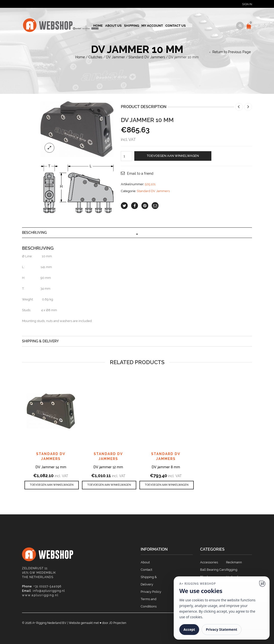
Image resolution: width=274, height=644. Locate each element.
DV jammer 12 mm (108, 467)
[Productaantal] (126, 156)
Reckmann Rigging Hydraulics (234, 570)
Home (98, 26)
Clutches (95, 57)
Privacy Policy (151, 592)
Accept (189, 629)
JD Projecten (118, 623)
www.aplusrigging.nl (40, 595)
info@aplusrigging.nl (49, 591)
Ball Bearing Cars (213, 570)
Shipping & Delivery (40, 341)
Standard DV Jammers (147, 57)
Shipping (131, 26)
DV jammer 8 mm (166, 467)
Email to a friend (140, 173)
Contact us (176, 26)
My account (152, 26)
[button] (52, 485)
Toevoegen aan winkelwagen (173, 156)
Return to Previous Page (232, 52)
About (145, 562)
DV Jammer (115, 57)
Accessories (209, 562)
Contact (146, 570)
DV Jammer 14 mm (51, 467)
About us (113, 26)
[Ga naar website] (262, 584)
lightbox (49, 148)
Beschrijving (34, 233)
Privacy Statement (221, 629)
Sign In (247, 4)
